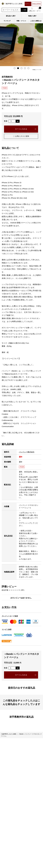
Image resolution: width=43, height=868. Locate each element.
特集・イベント (21, 21)
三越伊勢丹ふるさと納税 (8, 734)
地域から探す (32, 16)
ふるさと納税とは (36, 21)
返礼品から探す (11, 16)
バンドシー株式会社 (27, 452)
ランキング (7, 21)
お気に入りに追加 (21, 136)
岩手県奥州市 (7, 77)
